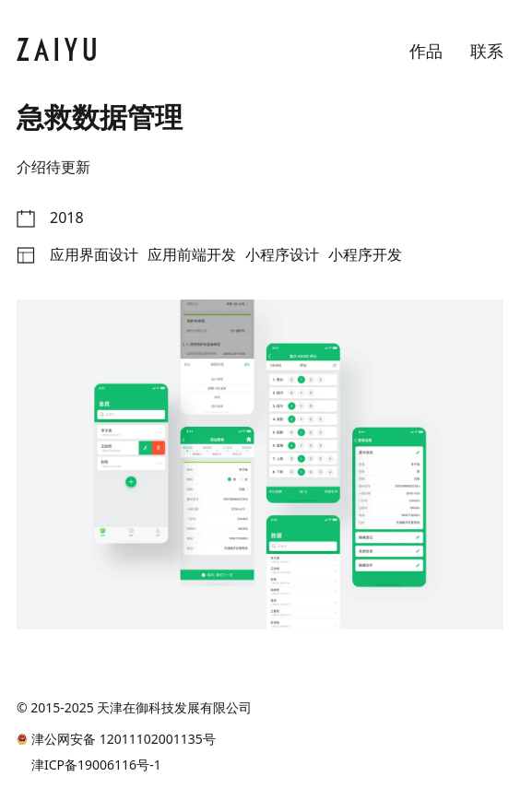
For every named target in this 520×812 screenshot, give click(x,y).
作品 (426, 51)
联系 (487, 51)
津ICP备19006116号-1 (96, 765)
